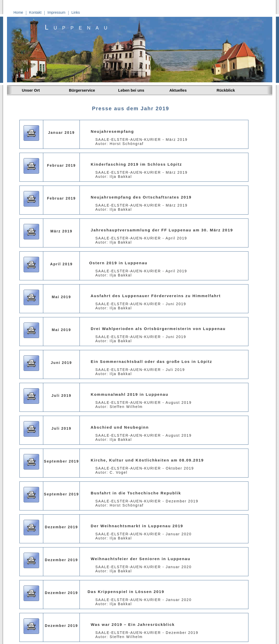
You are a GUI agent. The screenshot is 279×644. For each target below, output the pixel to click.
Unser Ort (30, 90)
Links (76, 12)
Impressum (56, 12)
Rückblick (226, 90)
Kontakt (35, 12)
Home (18, 12)
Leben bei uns (131, 90)
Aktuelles (177, 90)
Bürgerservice (82, 90)
